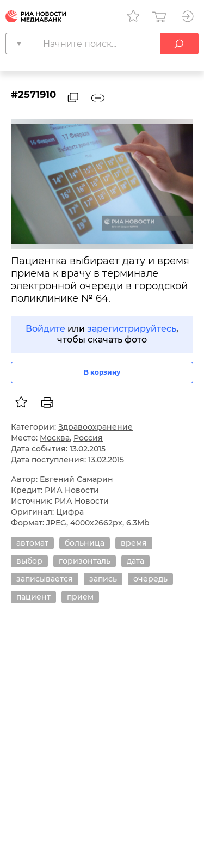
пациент (33, 597)
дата (135, 561)
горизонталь (85, 561)
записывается (45, 579)
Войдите (45, 329)
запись (103, 579)
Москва (55, 438)
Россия (88, 438)
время (134, 543)
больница (85, 543)
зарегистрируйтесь (132, 329)
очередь (150, 579)
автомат (32, 543)
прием (80, 597)
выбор (29, 561)
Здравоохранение (95, 427)
